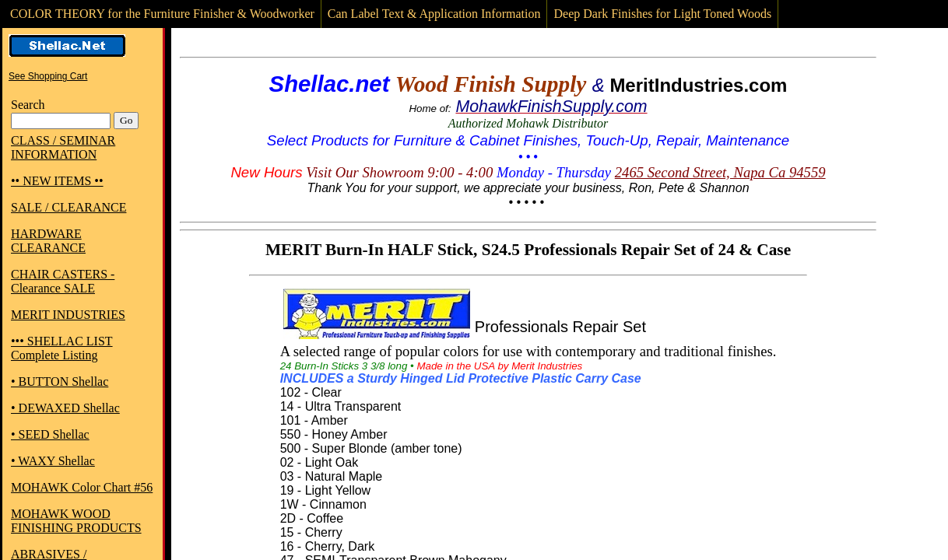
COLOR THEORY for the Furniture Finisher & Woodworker (162, 14)
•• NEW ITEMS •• (57, 181)
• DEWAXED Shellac (65, 408)
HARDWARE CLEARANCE (48, 241)
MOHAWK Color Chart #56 (82, 487)
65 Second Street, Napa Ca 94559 (727, 172)
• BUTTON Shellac (60, 381)
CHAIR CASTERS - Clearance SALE (63, 281)
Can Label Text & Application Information (434, 14)
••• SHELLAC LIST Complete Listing (62, 348)
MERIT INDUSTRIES (68, 315)
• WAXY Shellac (53, 461)
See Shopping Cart (48, 76)
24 (622, 172)
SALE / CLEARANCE (68, 207)
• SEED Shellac (50, 434)
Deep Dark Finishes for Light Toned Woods (662, 14)
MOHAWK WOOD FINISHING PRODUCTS (76, 521)
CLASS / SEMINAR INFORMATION (63, 147)
